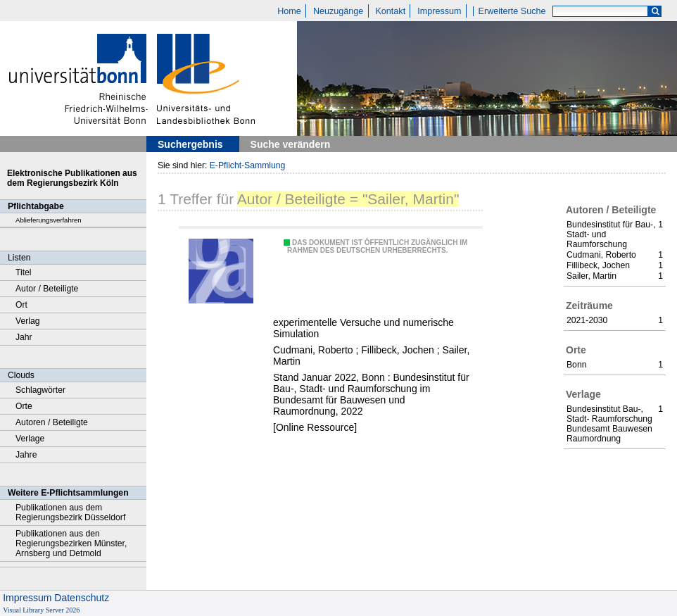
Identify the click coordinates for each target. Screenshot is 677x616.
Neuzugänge (338, 11)
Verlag (28, 321)
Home (289, 11)
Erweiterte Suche (512, 11)
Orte (24, 406)
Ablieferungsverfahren (49, 220)
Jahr (24, 337)
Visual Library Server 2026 (41, 610)
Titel (24, 272)
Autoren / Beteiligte (52, 422)
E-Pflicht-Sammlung (248, 165)
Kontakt (390, 11)
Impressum (439, 11)
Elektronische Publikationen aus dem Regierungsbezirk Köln (72, 178)
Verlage (30, 439)
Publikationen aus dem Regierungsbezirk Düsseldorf (70, 513)
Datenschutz (82, 598)
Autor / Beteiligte (47, 289)
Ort (21, 305)
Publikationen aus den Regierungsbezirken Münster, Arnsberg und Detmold (71, 543)
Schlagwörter (40, 390)
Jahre (26, 455)
